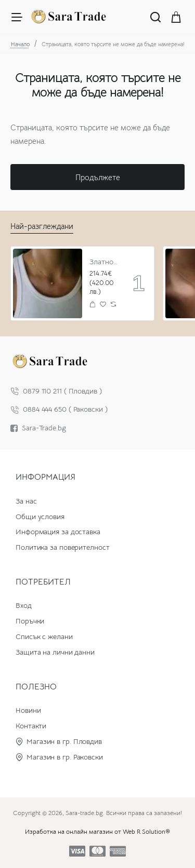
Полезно (36, 687)
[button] (93, 304)
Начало (20, 44)
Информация (45, 477)
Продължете (98, 177)
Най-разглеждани (42, 226)
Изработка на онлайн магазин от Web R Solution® (97, 831)
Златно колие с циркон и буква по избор (104, 262)
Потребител (43, 582)
